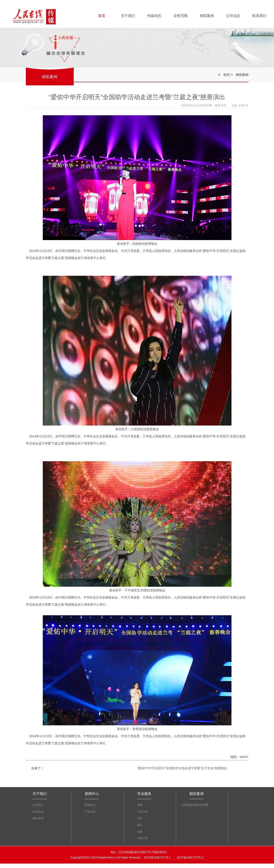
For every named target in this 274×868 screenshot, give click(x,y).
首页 (102, 16)
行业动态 (90, 812)
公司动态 (233, 16)
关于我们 (128, 16)
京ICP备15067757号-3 (190, 858)
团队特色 (38, 818)
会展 (140, 832)
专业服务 (144, 794)
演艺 (140, 818)
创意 (140, 805)
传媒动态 (154, 16)
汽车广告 (142, 838)
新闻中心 (92, 794)
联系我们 (259, 16)
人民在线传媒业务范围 (195, 805)
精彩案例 (207, 16)
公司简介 (38, 805)
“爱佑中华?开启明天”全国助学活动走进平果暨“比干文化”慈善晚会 (182, 768)
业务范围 (181, 16)
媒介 (140, 825)
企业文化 (38, 812)
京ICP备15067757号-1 (157, 858)
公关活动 (142, 812)
